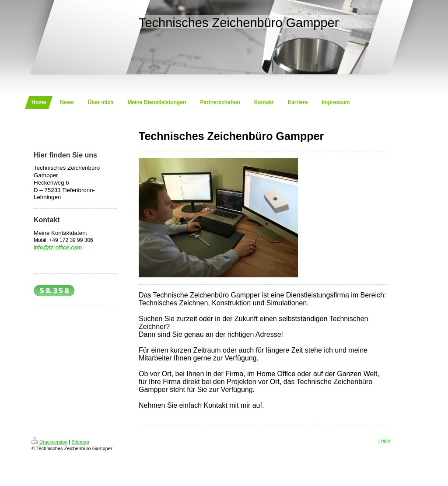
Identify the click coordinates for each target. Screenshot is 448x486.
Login (384, 441)
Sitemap (80, 442)
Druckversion (49, 442)
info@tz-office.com (58, 247)
